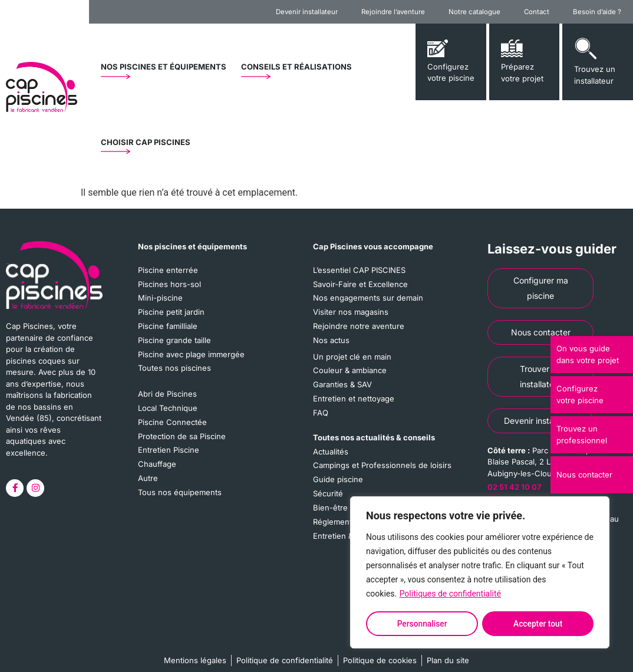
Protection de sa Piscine (182, 434)
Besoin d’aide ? (597, 12)
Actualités (331, 449)
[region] (480, 573)
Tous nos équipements (180, 489)
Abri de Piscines (167, 393)
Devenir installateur (307, 12)
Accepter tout (538, 624)
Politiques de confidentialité (450, 595)
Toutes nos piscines (174, 367)
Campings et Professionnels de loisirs (382, 463)
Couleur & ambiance (350, 369)
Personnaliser (422, 624)
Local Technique (168, 406)
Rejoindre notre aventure (359, 325)
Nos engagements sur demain (368, 298)
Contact (537, 12)
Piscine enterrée (168, 270)
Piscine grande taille (174, 339)
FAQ (321, 411)
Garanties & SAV (342, 383)
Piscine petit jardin (171, 311)
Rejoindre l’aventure (393, 12)
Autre (148, 476)
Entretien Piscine (169, 448)
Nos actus (331, 339)
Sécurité (328, 491)
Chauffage (157, 462)
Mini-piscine (160, 298)
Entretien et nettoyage (354, 397)
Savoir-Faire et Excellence (360, 284)
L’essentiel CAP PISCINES (359, 270)
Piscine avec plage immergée (191, 353)
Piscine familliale (168, 325)
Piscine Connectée (172, 420)
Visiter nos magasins (351, 311)
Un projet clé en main (352, 355)
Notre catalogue (474, 12)
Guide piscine (338, 477)
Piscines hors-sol (169, 284)
